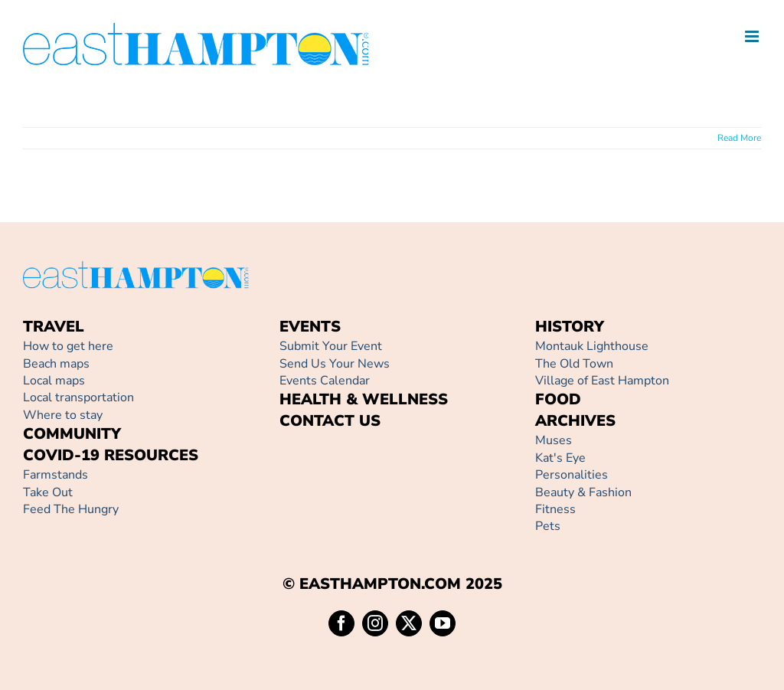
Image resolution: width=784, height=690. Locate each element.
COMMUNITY (72, 434)
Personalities (572, 475)
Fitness (555, 509)
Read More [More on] (739, 138)
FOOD (558, 399)
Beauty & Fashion (583, 492)
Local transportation (78, 397)
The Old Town (574, 364)
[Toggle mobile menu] (753, 36)
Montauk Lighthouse (592, 346)
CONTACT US (330, 421)
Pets (548, 526)
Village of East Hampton (602, 381)
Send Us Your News (335, 364)
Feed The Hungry (71, 509)
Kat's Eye (560, 458)
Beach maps (56, 364)
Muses (554, 440)
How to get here (68, 346)
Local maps (54, 381)
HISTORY (570, 327)
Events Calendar (325, 381)
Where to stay (63, 415)
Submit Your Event (331, 346)
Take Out (48, 492)
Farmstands (56, 475)
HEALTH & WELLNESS (364, 399)
